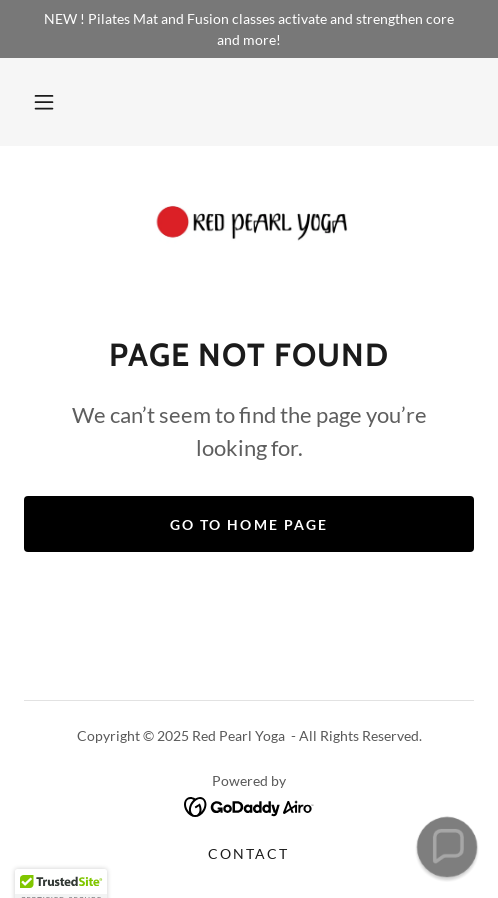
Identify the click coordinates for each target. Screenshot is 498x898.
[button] (44, 102)
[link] (249, 225)
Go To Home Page (248, 524)
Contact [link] (248, 853)
